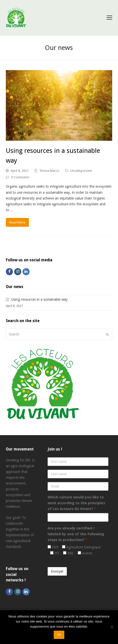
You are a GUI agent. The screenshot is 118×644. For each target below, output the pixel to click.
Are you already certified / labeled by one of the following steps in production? (76, 534)
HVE (53, 547)
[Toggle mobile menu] (109, 18)
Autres (85, 553)
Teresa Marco (49, 171)
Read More (17, 222)
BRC (69, 553)
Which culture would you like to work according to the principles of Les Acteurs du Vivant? (76, 503)
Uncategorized (81, 171)
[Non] (112, 627)
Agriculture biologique (81, 547)
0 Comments (20, 177)
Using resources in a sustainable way (40, 299)
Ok (59, 635)
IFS (55, 553)
